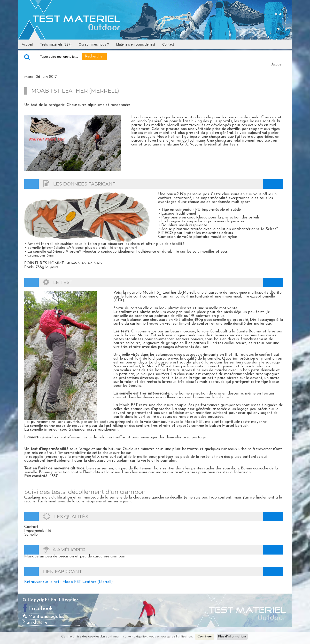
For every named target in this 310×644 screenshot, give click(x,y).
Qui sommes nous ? (94, 44)
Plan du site (35, 623)
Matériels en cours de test (136, 44)
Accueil (27, 44)
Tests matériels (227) (56, 44)
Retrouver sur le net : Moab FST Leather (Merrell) (69, 582)
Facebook (41, 609)
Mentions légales (43, 617)
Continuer (205, 637)
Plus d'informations (232, 637)
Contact (168, 44)
